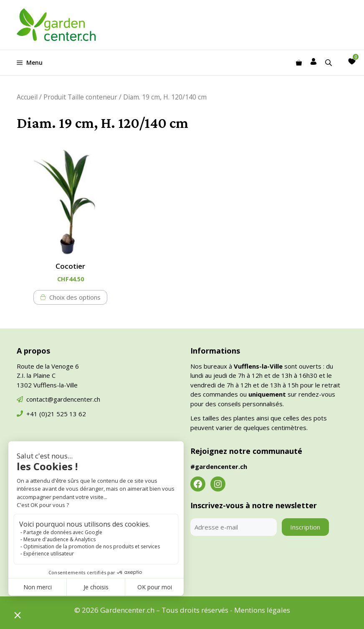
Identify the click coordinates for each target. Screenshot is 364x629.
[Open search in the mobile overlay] (329, 62)
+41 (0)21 (41, 414)
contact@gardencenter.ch (63, 399)
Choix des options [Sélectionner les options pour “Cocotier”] (75, 297)
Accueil (27, 97)
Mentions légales (262, 610)
